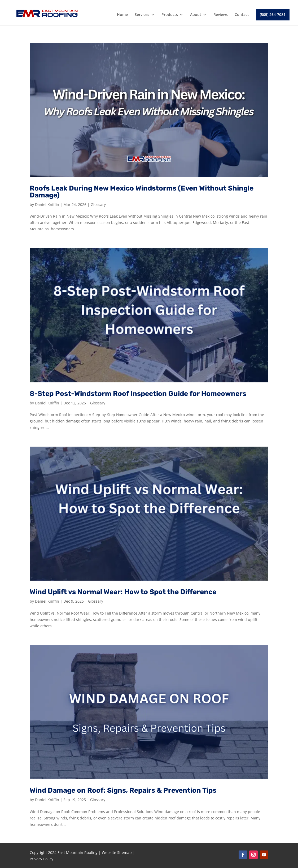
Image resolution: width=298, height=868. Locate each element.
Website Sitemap (117, 852)
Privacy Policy (41, 859)
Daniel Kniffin (47, 204)
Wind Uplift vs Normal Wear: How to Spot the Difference (123, 592)
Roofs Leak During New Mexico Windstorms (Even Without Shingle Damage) (142, 192)
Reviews (221, 15)
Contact (242, 15)
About (196, 15)
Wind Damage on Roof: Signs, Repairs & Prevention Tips (123, 790)
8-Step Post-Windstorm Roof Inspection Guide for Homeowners (138, 394)
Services (142, 15)
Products (170, 15)
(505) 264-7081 (273, 14)
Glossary (98, 204)
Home (122, 15)
